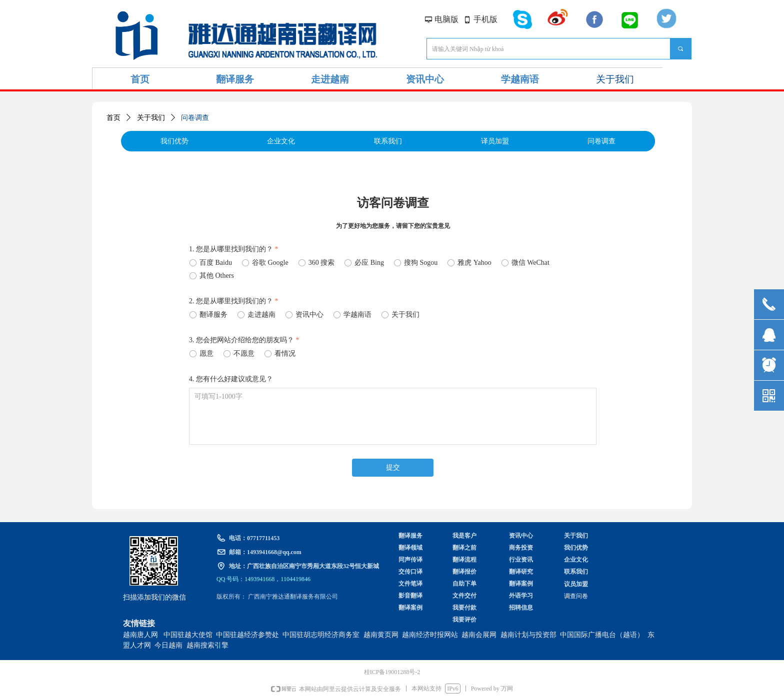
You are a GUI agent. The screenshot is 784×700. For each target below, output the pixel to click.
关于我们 (151, 118)
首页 (113, 118)
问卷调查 (195, 118)
